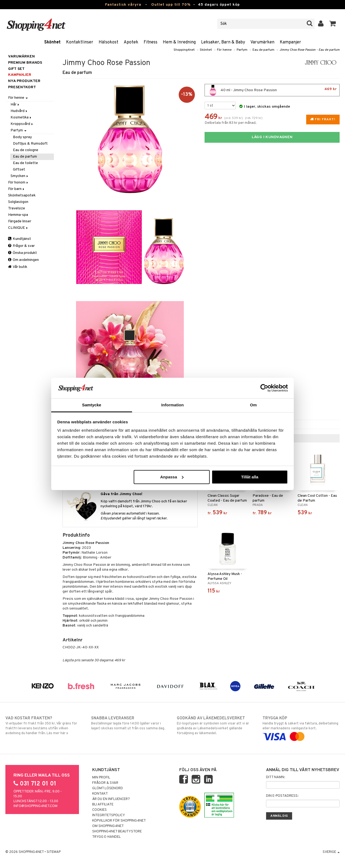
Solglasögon (18, 202)
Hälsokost (108, 42)
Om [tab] (253, 405)
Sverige (331, 852)
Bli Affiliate (103, 805)
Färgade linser (20, 221)
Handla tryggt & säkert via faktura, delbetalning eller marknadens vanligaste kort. (301, 727)
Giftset (19, 170)
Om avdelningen (23, 260)
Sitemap (54, 852)
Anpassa (172, 477)
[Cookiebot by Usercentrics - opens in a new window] (264, 388)
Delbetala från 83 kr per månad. (231, 123)
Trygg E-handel (106, 837)
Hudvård (19, 111)
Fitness (151, 42)
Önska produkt (23, 253)
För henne (224, 50)
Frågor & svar (21, 246)
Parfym (242, 50)
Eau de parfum (263, 50)
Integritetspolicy (109, 815)
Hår (15, 105)
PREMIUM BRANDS (25, 63)
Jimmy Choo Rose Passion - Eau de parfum (310, 50)
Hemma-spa (18, 215)
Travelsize (17, 208)
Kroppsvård (22, 124)
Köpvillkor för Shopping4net (119, 821)
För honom (18, 183)
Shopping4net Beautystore (117, 832)
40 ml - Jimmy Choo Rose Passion (272, 90)
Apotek (131, 42)
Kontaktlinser (80, 42)
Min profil (101, 778)
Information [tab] (172, 405)
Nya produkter (24, 81)
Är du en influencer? (111, 799)
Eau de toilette (25, 163)
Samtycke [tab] (92, 405)
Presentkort (22, 87)
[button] (333, 24)
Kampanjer (290, 42)
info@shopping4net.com (35, 806)
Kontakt (100, 794)
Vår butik (18, 267)
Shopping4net (184, 50)
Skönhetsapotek (22, 195)
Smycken (20, 176)
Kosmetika (21, 118)
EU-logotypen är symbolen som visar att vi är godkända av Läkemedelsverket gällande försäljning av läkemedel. (215, 726)
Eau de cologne (26, 150)
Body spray (22, 137)
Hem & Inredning (179, 42)
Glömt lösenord (108, 788)
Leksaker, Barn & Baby (223, 42)
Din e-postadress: (282, 796)
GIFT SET (16, 69)
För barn (17, 189)
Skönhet (52, 42)
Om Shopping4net (108, 826)
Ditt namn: (275, 777)
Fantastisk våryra (123, 5)
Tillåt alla (250, 477)
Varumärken (262, 42)
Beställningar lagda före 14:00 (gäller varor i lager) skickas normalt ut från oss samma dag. (130, 723)
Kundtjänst (20, 239)
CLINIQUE (18, 228)
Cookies (99, 810)
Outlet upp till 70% (171, 5)
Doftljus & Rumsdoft (30, 144)
